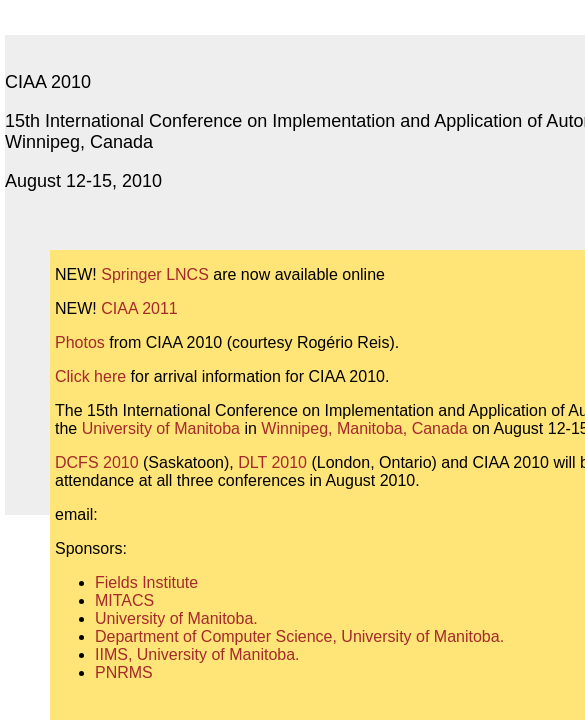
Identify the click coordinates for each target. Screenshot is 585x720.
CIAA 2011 (139, 308)
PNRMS (124, 672)
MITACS (124, 600)
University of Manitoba (161, 428)
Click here (90, 376)
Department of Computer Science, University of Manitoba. (299, 636)
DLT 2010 (272, 462)
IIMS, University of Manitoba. (197, 654)
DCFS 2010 (97, 462)
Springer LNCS (155, 274)
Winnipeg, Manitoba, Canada (364, 428)
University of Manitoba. (176, 618)
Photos (80, 342)
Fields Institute (146, 582)
